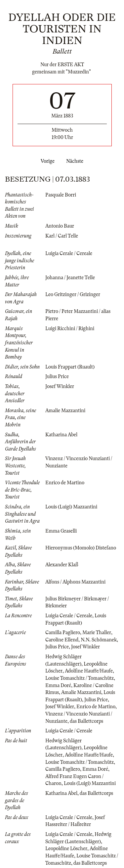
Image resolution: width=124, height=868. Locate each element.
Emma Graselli (61, 531)
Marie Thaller (97, 632)
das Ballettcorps (86, 721)
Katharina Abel (61, 435)
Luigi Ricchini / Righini (70, 328)
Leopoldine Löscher (66, 848)
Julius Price (57, 376)
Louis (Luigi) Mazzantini (71, 507)
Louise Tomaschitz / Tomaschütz (80, 678)
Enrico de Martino (65, 483)
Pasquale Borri (61, 195)
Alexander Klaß (62, 565)
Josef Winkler (60, 386)
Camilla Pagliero (63, 632)
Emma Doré (58, 685)
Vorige (46, 161)
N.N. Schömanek (99, 640)
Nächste (76, 161)
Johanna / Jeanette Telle (70, 278)
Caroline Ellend (62, 640)
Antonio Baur (60, 226)
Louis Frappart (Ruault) (70, 367)
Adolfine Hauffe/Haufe (89, 671)
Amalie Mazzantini (65, 411)
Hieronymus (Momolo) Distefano (81, 548)
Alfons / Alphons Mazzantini (75, 582)
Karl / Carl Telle (62, 236)
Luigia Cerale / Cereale (69, 253)
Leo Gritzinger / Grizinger (73, 294)
